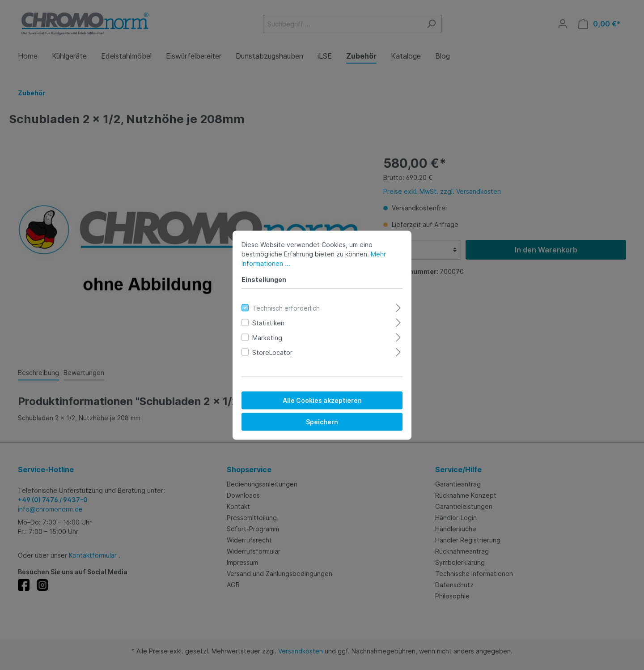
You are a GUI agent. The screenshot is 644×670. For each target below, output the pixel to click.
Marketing (267, 337)
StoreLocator (272, 352)
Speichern (322, 421)
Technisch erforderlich (286, 308)
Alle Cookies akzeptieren (322, 400)
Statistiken (268, 322)
